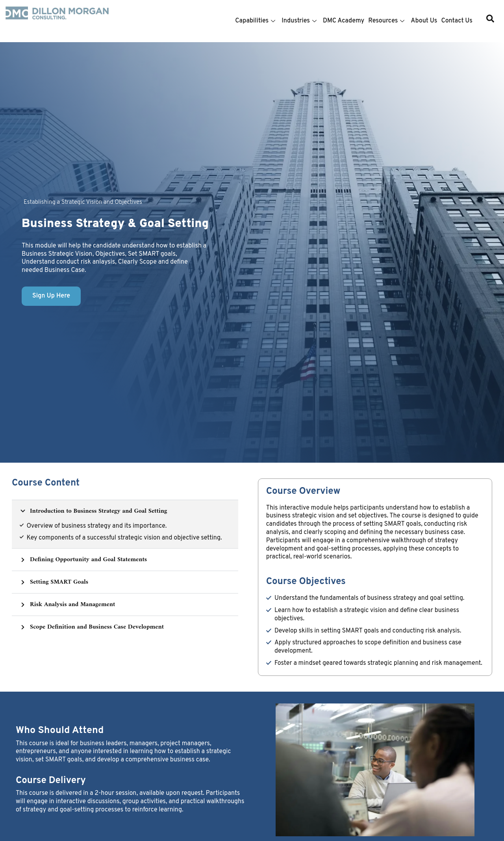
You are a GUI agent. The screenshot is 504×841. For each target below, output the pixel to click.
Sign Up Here (51, 296)
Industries (299, 21)
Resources (386, 21)
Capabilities (255, 21)
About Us (424, 21)
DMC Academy (344, 21)
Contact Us (457, 21)
